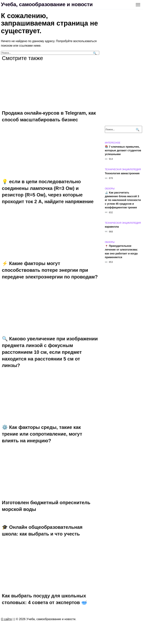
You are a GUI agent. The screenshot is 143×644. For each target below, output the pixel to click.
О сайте (6, 619)
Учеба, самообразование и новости (47, 4)
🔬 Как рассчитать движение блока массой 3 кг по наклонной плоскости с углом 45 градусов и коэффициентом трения (123, 200)
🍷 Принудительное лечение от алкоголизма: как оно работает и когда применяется (121, 252)
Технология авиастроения (122, 173)
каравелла (112, 227)
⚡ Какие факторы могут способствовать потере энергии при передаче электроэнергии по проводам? (50, 270)
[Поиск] (94, 53)
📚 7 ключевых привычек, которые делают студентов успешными (123, 150)
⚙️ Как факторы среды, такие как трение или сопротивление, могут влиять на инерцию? (42, 434)
